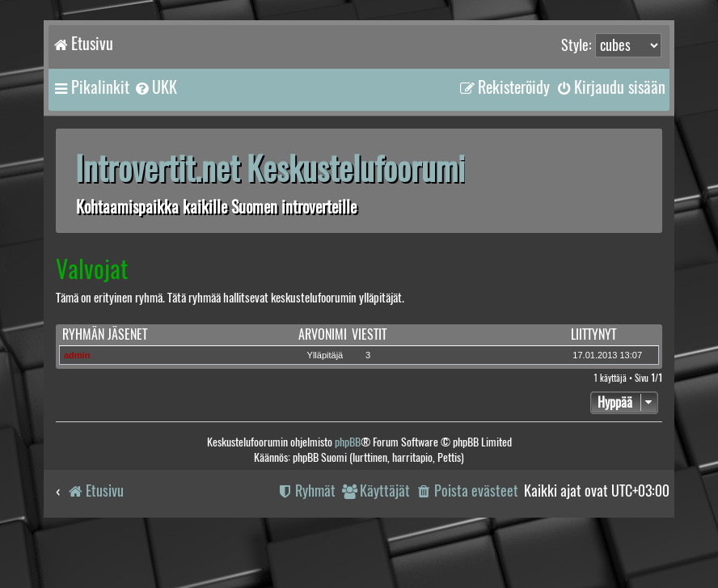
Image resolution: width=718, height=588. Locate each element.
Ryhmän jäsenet (105, 334)
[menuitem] (155, 87)
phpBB (348, 442)
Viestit (369, 334)
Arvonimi (323, 334)
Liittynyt (593, 334)
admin (77, 355)
